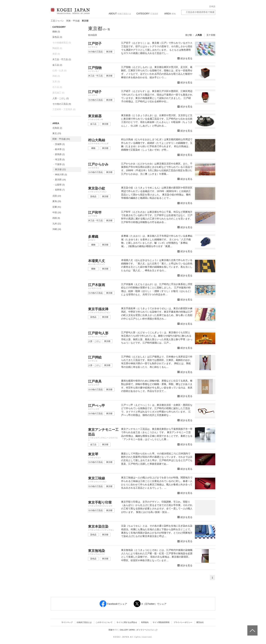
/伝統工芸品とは (120, 14)
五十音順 (211, 35)
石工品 (57, 87)
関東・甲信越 (73, 21)
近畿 (57, 207)
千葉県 (60, 164)
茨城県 (60, 144)
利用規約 (145, 622)
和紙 (56, 76)
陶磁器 (57, 48)
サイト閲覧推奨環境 (161, 622)
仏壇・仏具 (59, 71)
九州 (57, 224)
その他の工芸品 (62, 104)
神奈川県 (61, 175)
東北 (57, 133)
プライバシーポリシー (183, 622)
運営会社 (200, 622)
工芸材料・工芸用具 (64, 109)
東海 (57, 201)
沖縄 (57, 229)
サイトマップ (67, 622)
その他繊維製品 (62, 43)
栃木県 (60, 149)
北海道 (57, 128)
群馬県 (60, 154)
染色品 (57, 37)
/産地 (170, 14)
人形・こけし (61, 98)
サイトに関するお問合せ (127, 622)
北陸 (57, 196)
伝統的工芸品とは (84, 622)
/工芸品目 (147, 14)
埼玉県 (60, 159)
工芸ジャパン (57, 21)
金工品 (57, 65)
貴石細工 (58, 93)
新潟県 (60, 180)
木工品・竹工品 (62, 59)
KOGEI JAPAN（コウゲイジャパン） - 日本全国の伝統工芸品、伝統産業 (70, 13)
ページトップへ (252, 628)
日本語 (212, 6)
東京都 (60, 169)
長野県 (60, 190)
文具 (56, 82)
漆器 (56, 54)
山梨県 (60, 185)
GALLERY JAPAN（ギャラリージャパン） (139, 630)
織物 (56, 32)
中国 (57, 212)
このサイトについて (104, 622)
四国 (56, 218)
